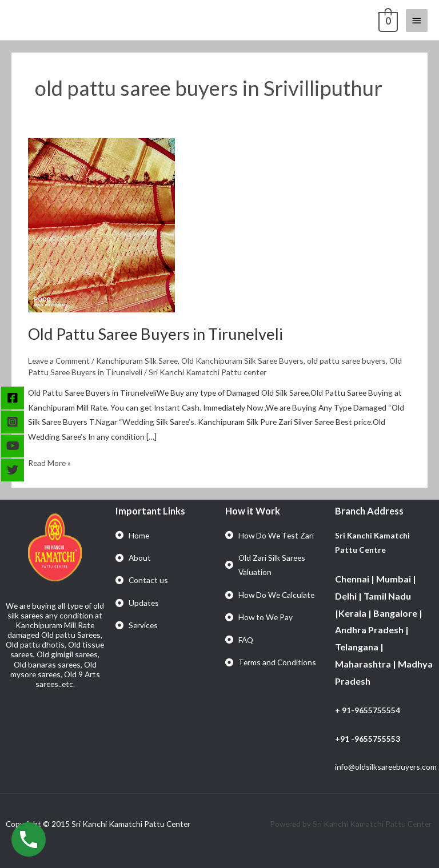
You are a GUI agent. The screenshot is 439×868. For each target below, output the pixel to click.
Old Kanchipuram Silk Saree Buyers (242, 361)
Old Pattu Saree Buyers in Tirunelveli (155, 334)
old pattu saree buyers (346, 361)
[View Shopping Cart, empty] (387, 20)
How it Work (253, 511)
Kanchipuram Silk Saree (137, 361)
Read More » (49, 462)
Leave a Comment (59, 361)
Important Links (150, 511)
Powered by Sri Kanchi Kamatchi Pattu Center (352, 824)
